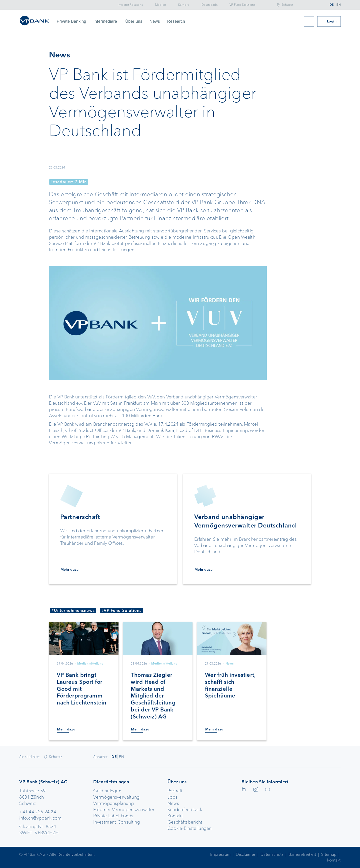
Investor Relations (130, 5)
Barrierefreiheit (302, 854)
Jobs (172, 797)
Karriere (184, 5)
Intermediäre (105, 21)
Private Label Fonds (113, 816)
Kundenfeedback (185, 810)
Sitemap (329, 854)
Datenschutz (272, 854)
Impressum (220, 854)
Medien (161, 5)
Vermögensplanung (113, 803)
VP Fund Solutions (242, 5)
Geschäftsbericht (185, 822)
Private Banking (71, 21)
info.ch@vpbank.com (40, 818)
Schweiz (287, 5)
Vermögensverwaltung (116, 797)
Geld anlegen (107, 791)
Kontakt (175, 816)
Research (176, 21)
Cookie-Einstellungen (190, 828)
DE (332, 5)
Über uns (134, 21)
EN (339, 5)
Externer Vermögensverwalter (124, 810)
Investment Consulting (116, 822)
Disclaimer (245, 854)
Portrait (175, 791)
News (155, 21)
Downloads (209, 5)
